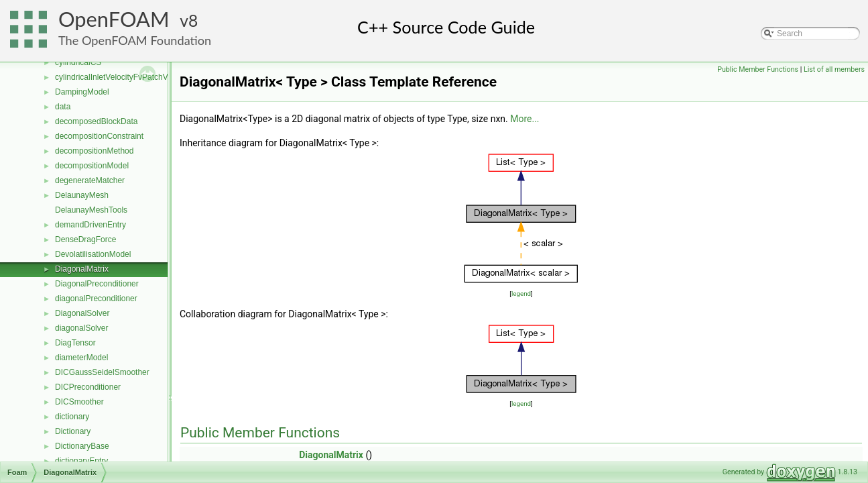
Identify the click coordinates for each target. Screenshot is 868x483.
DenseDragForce (85, 239)
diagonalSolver (81, 328)
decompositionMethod (94, 151)
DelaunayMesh (82, 195)
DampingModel (82, 92)
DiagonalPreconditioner (97, 284)
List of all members (834, 69)
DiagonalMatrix (82, 269)
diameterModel (81, 358)
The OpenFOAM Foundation (135, 40)
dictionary (72, 417)
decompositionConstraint (99, 136)
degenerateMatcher (90, 180)
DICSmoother (79, 402)
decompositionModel (92, 166)
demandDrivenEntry (90, 225)
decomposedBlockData (96, 121)
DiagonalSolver (82, 313)
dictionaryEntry (81, 461)
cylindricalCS (78, 62)
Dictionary (73, 431)
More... (524, 119)
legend (521, 293)
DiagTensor (75, 343)
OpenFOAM (114, 19)
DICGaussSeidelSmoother (102, 372)
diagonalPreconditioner (96, 299)
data (63, 107)
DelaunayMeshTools (91, 210)
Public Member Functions (758, 69)
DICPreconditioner (88, 387)
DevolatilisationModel (93, 254)
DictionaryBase (82, 446)
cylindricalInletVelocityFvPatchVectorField (129, 77)
